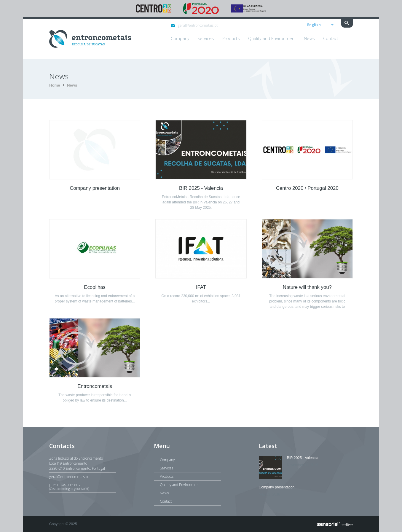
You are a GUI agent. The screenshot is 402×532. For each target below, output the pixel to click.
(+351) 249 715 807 (83, 487)
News (72, 85)
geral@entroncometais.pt (194, 25)
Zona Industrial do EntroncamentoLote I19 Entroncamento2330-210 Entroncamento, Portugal (77, 463)
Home (55, 85)
